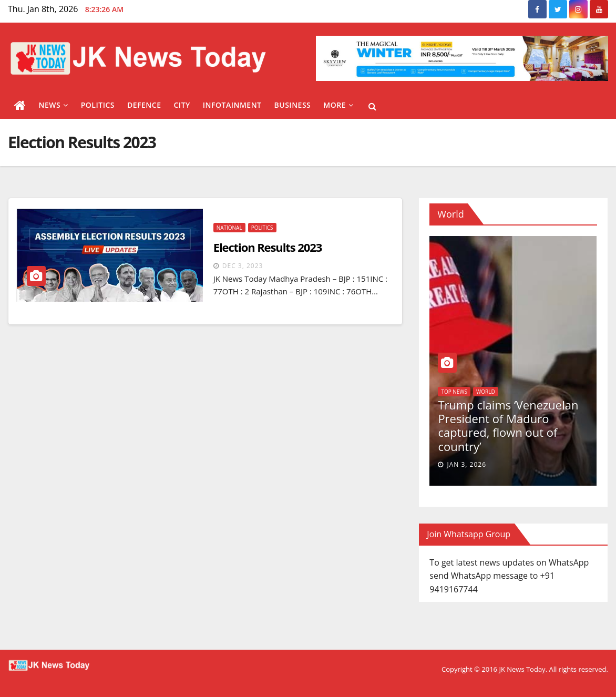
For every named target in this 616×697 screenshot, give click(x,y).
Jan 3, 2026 (467, 464)
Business (293, 105)
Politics (98, 105)
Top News (454, 392)
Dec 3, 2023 (243, 266)
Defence (144, 105)
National (229, 228)
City (182, 105)
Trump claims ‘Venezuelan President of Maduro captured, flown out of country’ (508, 426)
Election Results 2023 (268, 247)
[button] (372, 106)
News (54, 105)
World (486, 392)
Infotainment (232, 105)
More (338, 105)
